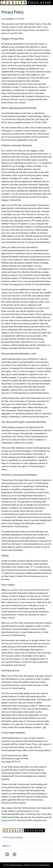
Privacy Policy (44, 865)
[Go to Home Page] (26, 3)
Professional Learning (13, 837)
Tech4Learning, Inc (16, 865)
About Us (7, 846)
